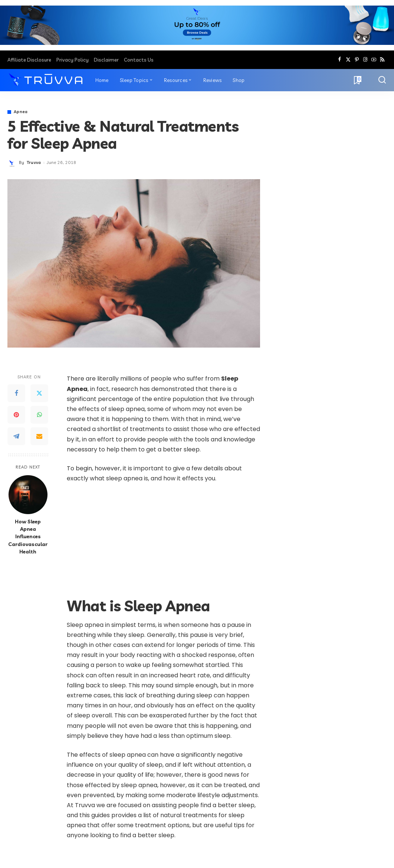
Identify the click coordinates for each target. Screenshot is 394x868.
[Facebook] (340, 60)
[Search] (382, 80)
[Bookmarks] (357, 80)
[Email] (39, 436)
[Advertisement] (163, 544)
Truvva (34, 162)
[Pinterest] (357, 60)
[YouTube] (374, 60)
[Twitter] (348, 60)
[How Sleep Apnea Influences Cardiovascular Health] (28, 495)
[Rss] (382, 60)
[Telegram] (16, 436)
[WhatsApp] (39, 415)
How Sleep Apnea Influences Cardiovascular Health (28, 536)
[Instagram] (365, 60)
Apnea (21, 112)
